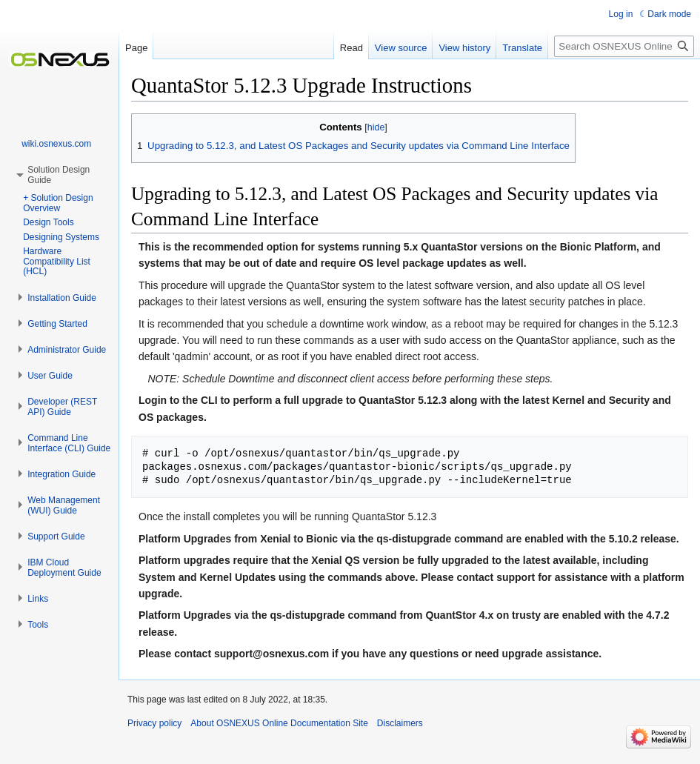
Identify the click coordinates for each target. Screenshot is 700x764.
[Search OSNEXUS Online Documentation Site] (624, 46)
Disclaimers (400, 723)
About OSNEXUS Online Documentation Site (279, 723)
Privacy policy (154, 723)
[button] (62, 298)
